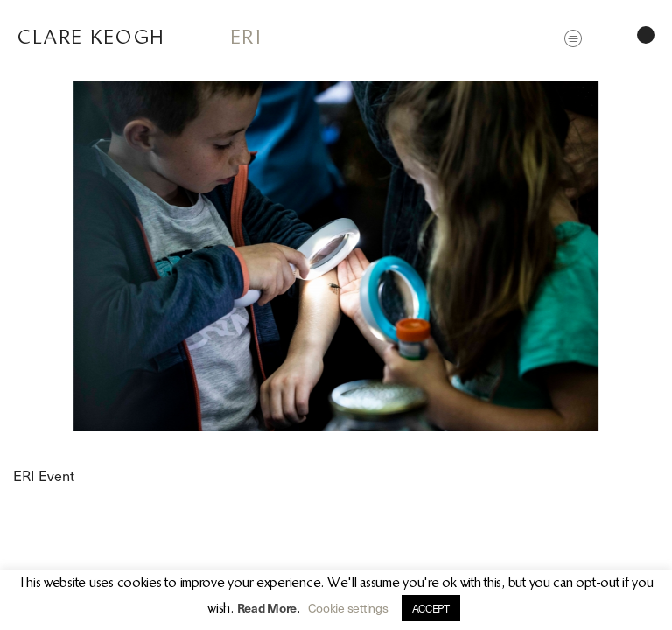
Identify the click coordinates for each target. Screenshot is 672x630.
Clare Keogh (91, 37)
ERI (247, 37)
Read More (267, 608)
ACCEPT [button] (431, 608)
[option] (336, 256)
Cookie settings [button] (348, 608)
